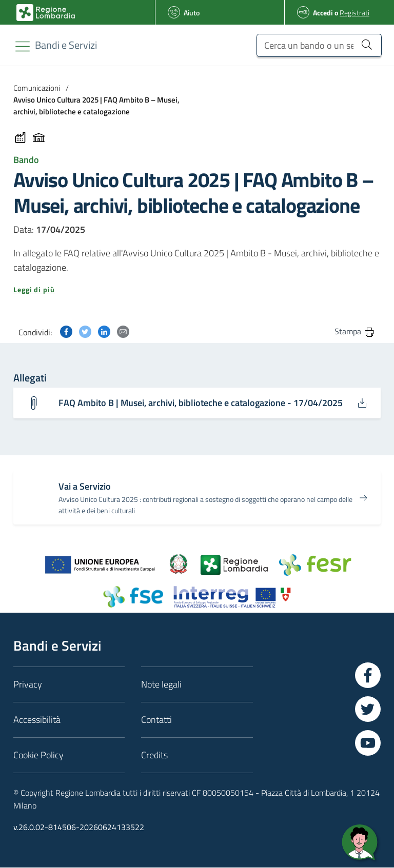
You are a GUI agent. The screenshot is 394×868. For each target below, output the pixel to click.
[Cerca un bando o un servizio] (367, 44)
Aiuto (192, 13)
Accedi (323, 13)
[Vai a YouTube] (368, 743)
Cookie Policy (38, 755)
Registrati (354, 13)
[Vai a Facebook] (368, 675)
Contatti (156, 720)
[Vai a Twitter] (368, 709)
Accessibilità (37, 720)
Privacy (28, 684)
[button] (197, 290)
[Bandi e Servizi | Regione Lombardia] (46, 13)
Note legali (161, 684)
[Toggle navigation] (23, 46)
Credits (154, 755)
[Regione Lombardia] (66, 45)
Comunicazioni (37, 88)
